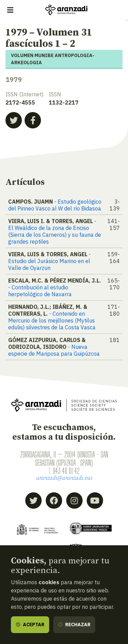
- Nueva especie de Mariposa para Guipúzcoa (54, 350)
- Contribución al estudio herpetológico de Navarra (40, 291)
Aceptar (30, 625)
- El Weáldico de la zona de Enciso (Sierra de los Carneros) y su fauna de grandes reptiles (55, 231)
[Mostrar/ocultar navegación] (10, 10)
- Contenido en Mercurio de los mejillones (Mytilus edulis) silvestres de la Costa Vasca (52, 320)
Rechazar (74, 625)
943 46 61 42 (66, 471)
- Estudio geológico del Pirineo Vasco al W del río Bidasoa (55, 205)
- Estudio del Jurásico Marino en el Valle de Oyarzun (49, 261)
